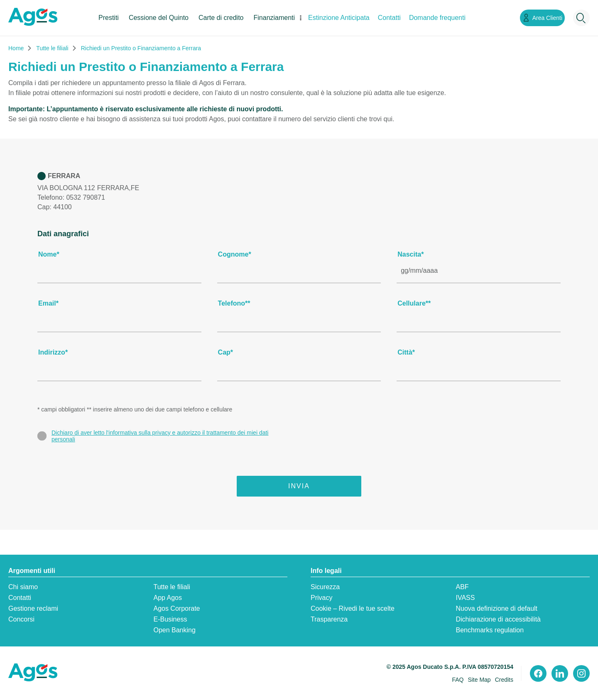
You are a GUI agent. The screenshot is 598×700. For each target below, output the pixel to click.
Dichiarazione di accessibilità (498, 619)
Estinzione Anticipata (339, 18)
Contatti (389, 18)
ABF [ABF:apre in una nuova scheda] (462, 587)
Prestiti (109, 18)
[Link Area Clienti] (542, 18)
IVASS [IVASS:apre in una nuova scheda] (465, 598)
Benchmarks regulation (490, 630)
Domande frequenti (437, 18)
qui (388, 119)
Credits (504, 680)
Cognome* (235, 254)
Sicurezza (325, 587)
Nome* (49, 254)
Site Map (479, 680)
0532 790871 (85, 197)
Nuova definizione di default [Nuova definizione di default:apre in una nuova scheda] (496, 608)
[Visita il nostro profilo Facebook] (538, 673)
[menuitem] (109, 25)
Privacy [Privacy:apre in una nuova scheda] (321, 598)
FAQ (458, 680)
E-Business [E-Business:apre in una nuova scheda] (170, 619)
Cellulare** (414, 303)
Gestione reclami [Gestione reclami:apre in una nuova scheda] (33, 608)
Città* (406, 352)
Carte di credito (221, 18)
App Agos (168, 598)
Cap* (225, 352)
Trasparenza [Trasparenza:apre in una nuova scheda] (329, 619)
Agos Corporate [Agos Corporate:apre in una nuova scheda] (176, 608)
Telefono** (234, 303)
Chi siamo (23, 587)
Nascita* (411, 254)
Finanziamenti (274, 18)
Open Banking (174, 630)
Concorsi (21, 619)
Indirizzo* (53, 352)
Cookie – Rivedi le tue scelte (353, 608)
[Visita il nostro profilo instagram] (581, 673)
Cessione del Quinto (159, 18)
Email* (48, 303)
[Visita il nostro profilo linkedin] (560, 673)
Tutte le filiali (172, 587)
